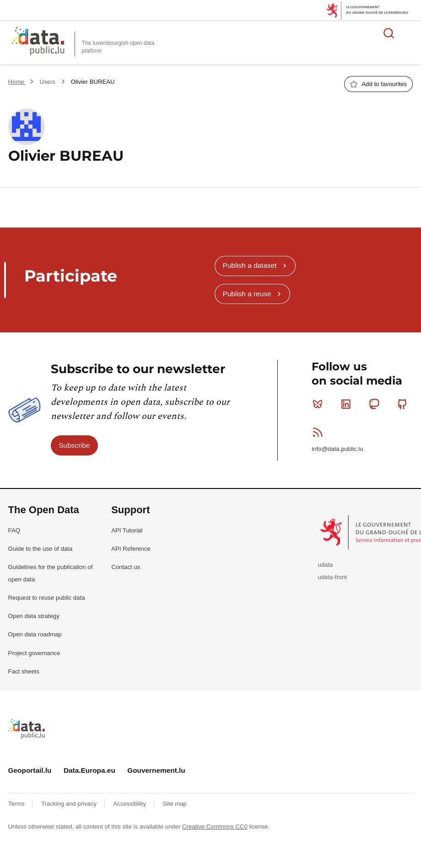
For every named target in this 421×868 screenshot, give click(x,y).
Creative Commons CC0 (215, 827)
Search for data (389, 33)
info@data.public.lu (337, 449)
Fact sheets (24, 671)
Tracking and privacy (70, 804)
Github (404, 404)
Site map (175, 804)
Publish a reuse (247, 294)
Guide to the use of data (40, 549)
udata (325, 565)
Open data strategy (34, 616)
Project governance (34, 653)
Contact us (126, 567)
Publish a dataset (249, 265)
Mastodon (376, 404)
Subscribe (74, 445)
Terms (17, 804)
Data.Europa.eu (89, 770)
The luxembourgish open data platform (118, 47)
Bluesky (320, 404)
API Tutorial (127, 530)
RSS (320, 432)
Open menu (409, 33)
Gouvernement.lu (156, 770)
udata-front (332, 577)
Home (17, 82)
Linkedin (348, 404)
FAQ (14, 530)
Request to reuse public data (47, 598)
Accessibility (131, 804)
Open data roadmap (35, 634)
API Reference (131, 549)
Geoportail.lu (30, 770)
